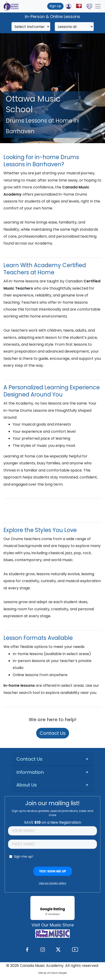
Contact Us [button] (29, 759)
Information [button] (30, 772)
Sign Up (55, 6)
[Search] (31, 27)
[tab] (52, 759)
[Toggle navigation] (98, 6)
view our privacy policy (53, 883)
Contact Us (53, 733)
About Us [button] (27, 785)
